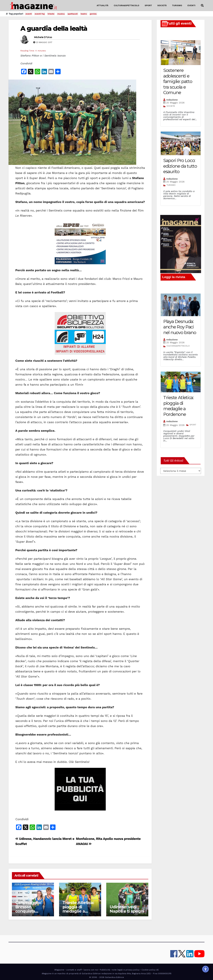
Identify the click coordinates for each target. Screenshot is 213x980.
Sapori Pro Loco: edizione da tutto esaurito (180, 166)
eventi (29, 14)
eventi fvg (40, 14)
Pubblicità (105, 970)
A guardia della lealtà (54, 28)
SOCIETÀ (162, 5)
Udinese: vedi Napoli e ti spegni (127, 909)
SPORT (148, 5)
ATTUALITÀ (103, 5)
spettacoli (73, 14)
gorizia (93, 14)
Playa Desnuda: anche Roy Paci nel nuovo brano (180, 327)
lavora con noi (91, 970)
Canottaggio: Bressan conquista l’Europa (28, 909)
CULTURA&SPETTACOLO (127, 5)
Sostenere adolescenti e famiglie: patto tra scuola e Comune (178, 81)
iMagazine (59, 970)
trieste (51, 14)
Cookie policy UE (150, 970)
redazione (172, 100)
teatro (84, 14)
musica (61, 14)
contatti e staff (74, 970)
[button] (202, 6)
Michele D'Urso (43, 37)
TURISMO (177, 5)
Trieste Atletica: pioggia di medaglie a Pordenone (78, 909)
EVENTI (192, 5)
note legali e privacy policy (126, 970)
